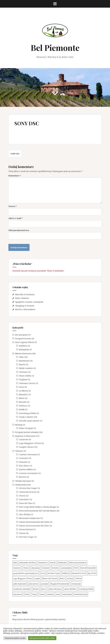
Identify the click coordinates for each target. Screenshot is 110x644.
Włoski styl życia (23, 481)
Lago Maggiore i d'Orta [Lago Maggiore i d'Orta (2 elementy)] (22, 578)
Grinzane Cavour (27, 383)
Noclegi (19, 425)
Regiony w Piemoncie (25, 436)
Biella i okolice (26, 368)
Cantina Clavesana (28, 454)
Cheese (22, 496)
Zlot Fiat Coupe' (26, 537)
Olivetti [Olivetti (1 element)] (78, 578)
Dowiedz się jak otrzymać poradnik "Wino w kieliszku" (38, 271)
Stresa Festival (26, 529)
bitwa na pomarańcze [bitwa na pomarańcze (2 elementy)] (78, 563)
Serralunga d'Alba (28, 413)
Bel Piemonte (55, 48)
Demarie (23, 462)
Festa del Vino (26, 503)
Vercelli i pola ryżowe (29, 421)
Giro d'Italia (25, 514)
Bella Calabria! (22, 298)
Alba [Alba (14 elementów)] (15, 563)
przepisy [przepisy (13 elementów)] (45, 584)
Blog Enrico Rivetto (21, 619)
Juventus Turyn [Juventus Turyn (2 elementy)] (54, 573)
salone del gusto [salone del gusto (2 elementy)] (55, 589)
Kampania (24, 349)
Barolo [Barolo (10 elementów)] (53, 563)
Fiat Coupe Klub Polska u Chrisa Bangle (38, 507)
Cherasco (23, 372)
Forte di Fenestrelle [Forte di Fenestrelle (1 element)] (88, 568)
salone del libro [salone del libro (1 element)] (70, 589)
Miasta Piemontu (23, 353)
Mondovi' (24, 394)
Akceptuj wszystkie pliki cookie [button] (42, 638)
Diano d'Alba (25, 376)
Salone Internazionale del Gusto (34, 522)
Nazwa (13, 206)
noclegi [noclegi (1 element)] (70, 578)
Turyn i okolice (26, 417)
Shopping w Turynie (25, 306)
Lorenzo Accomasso (29, 473)
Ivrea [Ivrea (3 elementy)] (43, 573)
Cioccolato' (24, 499)
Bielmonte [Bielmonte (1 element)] (62, 563)
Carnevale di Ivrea (28, 492)
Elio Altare (24, 466)
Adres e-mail (16, 218)
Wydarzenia (21, 485)
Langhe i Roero (26, 447)
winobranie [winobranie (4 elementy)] (67, 594)
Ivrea (22, 387)
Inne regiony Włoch (25, 342)
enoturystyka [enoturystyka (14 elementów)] (66, 568)
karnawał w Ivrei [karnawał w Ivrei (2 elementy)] (78, 573)
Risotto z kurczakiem (25, 309)
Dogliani (23, 379)
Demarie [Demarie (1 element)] (46, 568)
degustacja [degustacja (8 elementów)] (36, 568)
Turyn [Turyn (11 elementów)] (34, 594)
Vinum (22, 533)
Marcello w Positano (25, 294)
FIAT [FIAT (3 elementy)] (76, 568)
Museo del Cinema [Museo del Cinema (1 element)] (50, 578)
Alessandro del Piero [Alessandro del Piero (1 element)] (28, 563)
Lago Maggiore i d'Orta (30, 443)
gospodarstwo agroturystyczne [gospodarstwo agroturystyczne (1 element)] (26, 573)
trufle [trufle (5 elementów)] (27, 594)
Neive (22, 398)
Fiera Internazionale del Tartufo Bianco (38, 511)
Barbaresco (24, 361)
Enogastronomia (23, 338)
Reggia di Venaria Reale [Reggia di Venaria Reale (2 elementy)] (60, 584)
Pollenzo (23, 406)
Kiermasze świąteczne (30, 518)
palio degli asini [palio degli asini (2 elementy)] (20, 584)
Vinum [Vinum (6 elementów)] (42, 594)
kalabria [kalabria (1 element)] (66, 573)
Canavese (24, 439)
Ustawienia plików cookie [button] (15, 638)
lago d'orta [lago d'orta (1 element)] (92, 573)
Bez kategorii (21, 335)
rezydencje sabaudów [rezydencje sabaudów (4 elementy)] (22, 589)
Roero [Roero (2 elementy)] (44, 589)
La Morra (24, 391)
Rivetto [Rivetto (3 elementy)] (36, 589)
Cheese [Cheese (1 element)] (26, 568)
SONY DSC (15, 154)
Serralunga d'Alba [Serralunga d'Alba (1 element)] (86, 589)
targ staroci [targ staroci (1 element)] (18, 594)
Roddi (22, 409)
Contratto (24, 458)
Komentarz (15, 176)
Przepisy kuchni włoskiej (27, 432)
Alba (21, 357)
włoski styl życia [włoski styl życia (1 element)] (81, 594)
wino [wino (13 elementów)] (58, 594)
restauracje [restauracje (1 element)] (76, 584)
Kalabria (23, 346)
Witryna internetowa (19, 230)
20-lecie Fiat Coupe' (28, 488)
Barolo (22, 364)
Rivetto (23, 477)
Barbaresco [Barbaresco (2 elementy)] (43, 563)
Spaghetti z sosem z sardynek (29, 302)
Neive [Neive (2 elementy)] (62, 578)
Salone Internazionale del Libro (34, 526)
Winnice (19, 451)
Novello (23, 402)
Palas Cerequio (26, 428)
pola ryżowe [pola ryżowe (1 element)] (33, 584)
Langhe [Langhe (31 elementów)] (37, 578)
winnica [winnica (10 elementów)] (50, 594)
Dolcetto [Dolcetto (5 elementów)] (55, 568)
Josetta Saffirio (26, 469)
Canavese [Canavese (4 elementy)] (17, 568)
